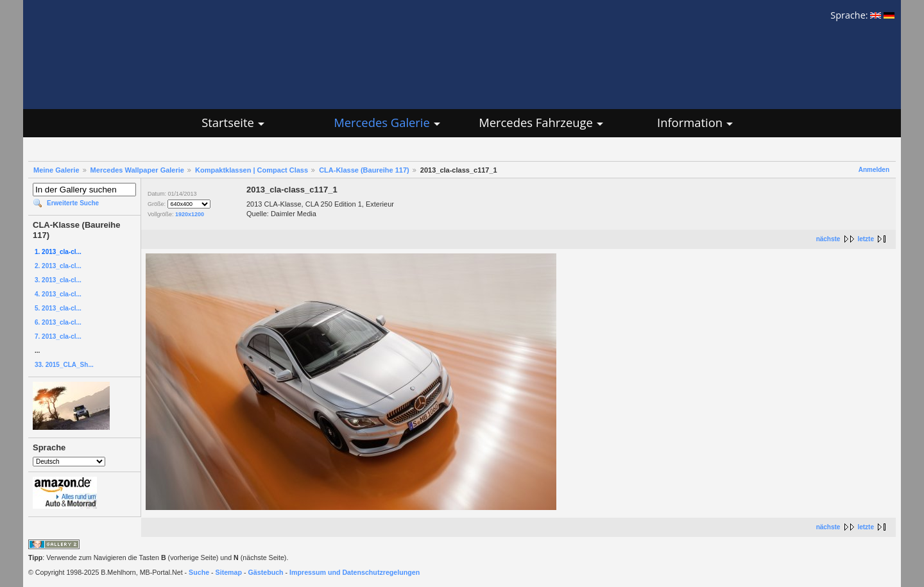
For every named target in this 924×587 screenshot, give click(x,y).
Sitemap (229, 572)
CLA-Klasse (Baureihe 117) (364, 170)
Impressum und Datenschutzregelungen (355, 572)
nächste (828, 239)
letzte (866, 239)
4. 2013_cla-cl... (58, 294)
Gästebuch (266, 572)
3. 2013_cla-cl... (58, 280)
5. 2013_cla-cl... (58, 308)
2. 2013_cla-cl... (58, 266)
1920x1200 (190, 214)
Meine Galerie (56, 170)
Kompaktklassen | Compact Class (252, 170)
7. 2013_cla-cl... (58, 336)
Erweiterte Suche (73, 203)
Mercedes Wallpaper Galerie (137, 170)
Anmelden (874, 170)
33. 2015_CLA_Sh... (64, 365)
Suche (199, 572)
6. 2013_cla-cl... (58, 322)
